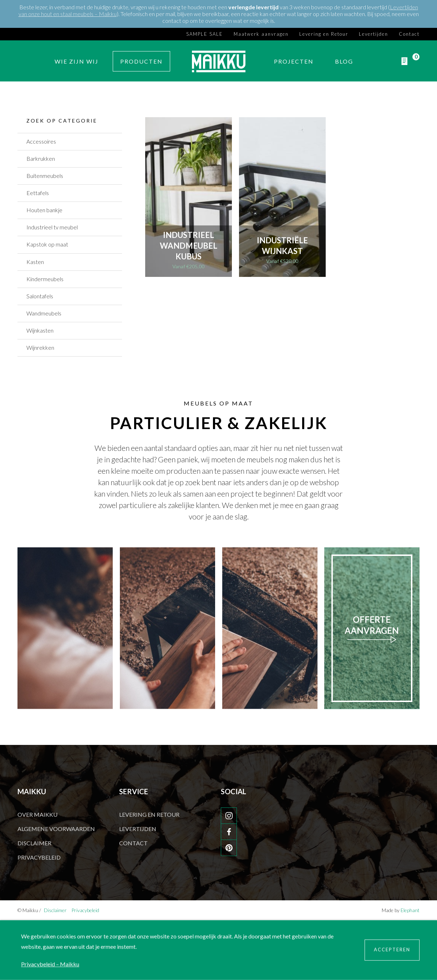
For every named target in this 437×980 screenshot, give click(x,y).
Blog (344, 61)
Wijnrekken (40, 347)
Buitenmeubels (45, 176)
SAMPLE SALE (205, 34)
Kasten (35, 262)
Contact (409, 34)
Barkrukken (41, 158)
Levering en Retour (324, 34)
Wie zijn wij (77, 61)
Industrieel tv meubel (52, 227)
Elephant (410, 910)
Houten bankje (44, 210)
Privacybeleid (39, 857)
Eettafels (38, 193)
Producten (141, 61)
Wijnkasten (40, 330)
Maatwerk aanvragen (261, 34)
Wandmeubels (44, 313)
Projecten (294, 61)
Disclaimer (34, 843)
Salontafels (40, 296)
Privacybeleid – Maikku (50, 964)
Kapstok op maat (47, 244)
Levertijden (374, 34)
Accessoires (41, 141)
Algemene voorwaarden (56, 829)
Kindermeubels (45, 279)
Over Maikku (37, 814)
